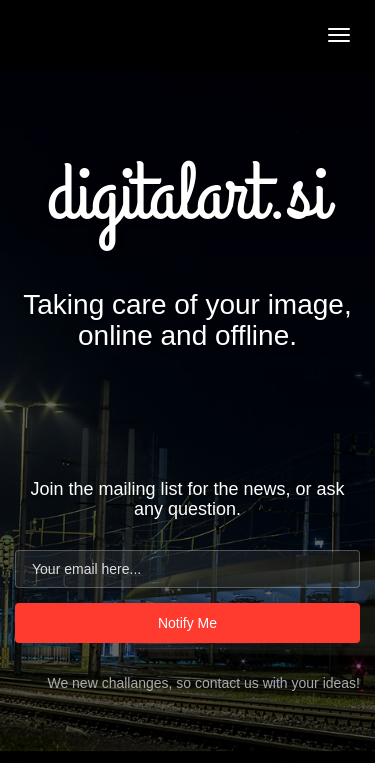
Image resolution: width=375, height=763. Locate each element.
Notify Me (187, 623)
